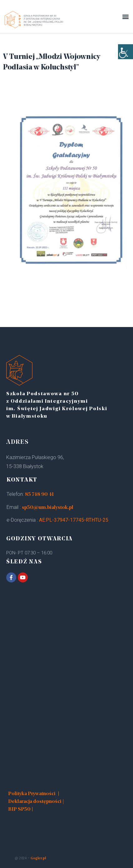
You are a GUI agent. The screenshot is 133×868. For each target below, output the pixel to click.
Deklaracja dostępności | (36, 802)
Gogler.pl (38, 859)
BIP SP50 (19, 809)
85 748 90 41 (39, 495)
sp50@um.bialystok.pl (48, 508)
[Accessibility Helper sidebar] (126, 52)
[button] (125, 16)
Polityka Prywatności (32, 794)
